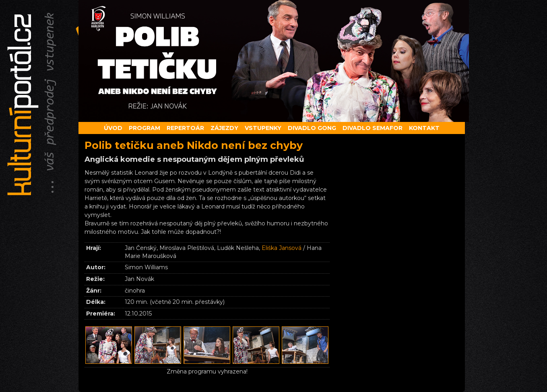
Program (144, 128)
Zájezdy (224, 128)
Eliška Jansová (282, 248)
